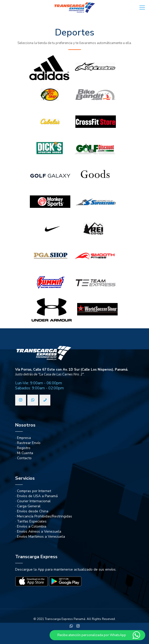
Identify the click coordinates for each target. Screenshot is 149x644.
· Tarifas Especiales (31, 521)
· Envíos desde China (32, 511)
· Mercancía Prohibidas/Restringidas (44, 516)
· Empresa (23, 438)
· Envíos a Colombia (31, 526)
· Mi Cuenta (24, 453)
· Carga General (28, 506)
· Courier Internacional (33, 501)
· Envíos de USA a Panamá (36, 496)
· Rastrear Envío (28, 443)
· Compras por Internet (33, 491)
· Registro (23, 448)
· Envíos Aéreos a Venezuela (38, 531)
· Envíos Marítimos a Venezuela (40, 537)
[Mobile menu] (142, 8)
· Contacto (23, 458)
